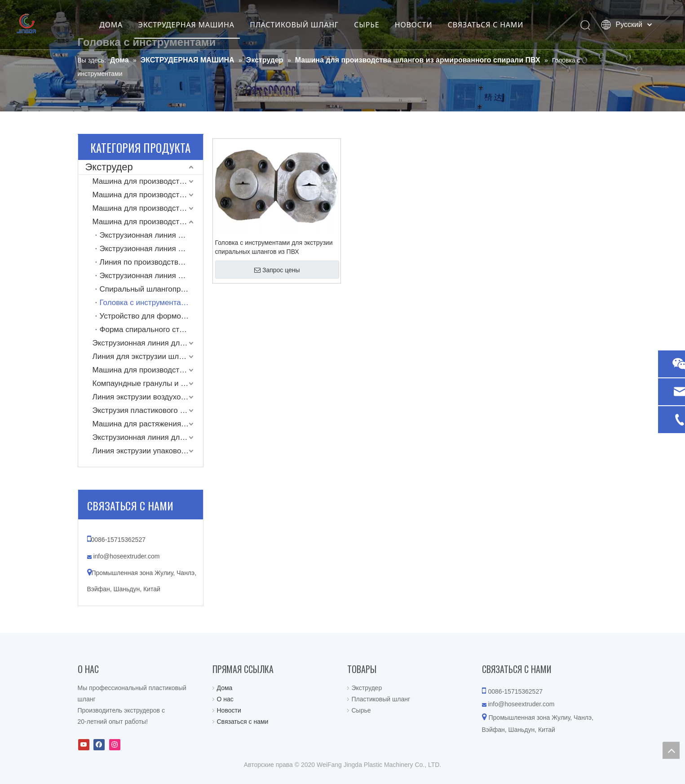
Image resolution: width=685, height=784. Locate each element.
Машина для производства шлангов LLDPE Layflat (148, 208)
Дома (225, 688)
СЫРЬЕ (377, 25)
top (671, 750)
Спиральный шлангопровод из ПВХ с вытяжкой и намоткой (151, 289)
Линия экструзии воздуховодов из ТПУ (148, 397)
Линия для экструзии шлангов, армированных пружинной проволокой (148, 357)
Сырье (361, 710)
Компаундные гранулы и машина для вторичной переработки (148, 383)
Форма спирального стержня (150, 330)
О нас (225, 699)
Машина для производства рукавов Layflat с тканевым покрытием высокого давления (148, 195)
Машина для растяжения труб (146, 424)
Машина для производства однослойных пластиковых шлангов (148, 370)
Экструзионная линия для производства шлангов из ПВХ (148, 343)
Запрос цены (277, 270)
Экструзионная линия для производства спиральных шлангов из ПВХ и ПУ (151, 276)
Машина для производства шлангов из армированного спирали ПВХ (148, 222)
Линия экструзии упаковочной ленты (148, 451)
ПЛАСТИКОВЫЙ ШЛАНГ (305, 25)
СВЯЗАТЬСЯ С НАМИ (495, 25)
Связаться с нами (243, 722)
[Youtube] (84, 745)
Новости (229, 710)
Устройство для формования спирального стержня (151, 316)
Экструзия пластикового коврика (148, 410)
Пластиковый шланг (381, 699)
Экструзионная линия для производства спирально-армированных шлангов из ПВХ (151, 235)
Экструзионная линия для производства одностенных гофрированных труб (148, 437)
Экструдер (109, 167)
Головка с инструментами (145, 303)
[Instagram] (115, 745)
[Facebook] (99, 745)
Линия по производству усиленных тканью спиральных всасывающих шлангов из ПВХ (151, 262)
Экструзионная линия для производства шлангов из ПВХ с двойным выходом (151, 249)
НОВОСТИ (423, 25)
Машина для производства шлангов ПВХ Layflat (148, 181)
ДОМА (121, 25)
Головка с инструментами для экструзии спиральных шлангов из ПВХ (274, 247)
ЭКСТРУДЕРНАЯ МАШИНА (196, 25)
